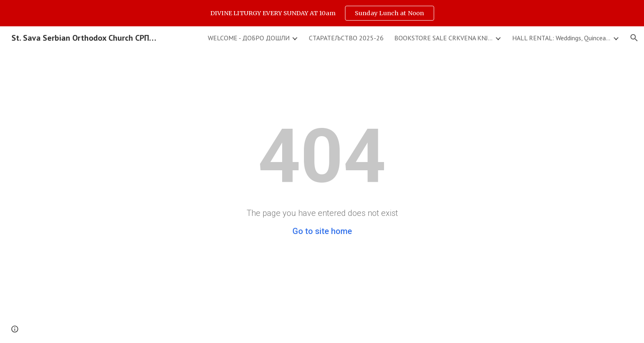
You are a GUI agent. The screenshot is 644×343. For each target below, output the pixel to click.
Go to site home (322, 231)
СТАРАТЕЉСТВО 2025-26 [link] (346, 38)
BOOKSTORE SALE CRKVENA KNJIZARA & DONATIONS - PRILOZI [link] (444, 38)
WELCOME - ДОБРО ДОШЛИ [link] (249, 38)
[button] (634, 38)
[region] (322, 13)
